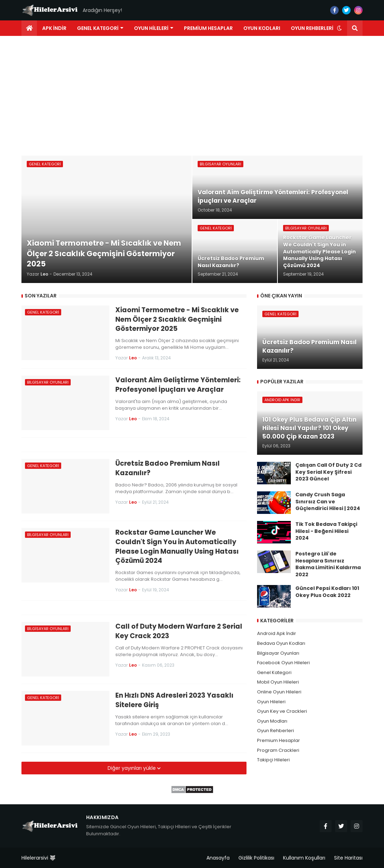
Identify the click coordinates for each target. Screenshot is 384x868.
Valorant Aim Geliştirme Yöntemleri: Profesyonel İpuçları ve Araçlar (178, 385)
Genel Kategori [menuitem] (98, 28)
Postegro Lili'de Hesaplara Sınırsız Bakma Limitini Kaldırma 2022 (328, 564)
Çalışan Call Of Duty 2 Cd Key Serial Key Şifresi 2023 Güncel (328, 472)
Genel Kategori (274, 672)
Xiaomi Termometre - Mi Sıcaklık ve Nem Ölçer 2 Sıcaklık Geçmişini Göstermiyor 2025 (177, 319)
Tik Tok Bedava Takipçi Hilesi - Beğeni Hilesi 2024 (326, 531)
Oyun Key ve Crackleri (282, 711)
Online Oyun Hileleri (279, 692)
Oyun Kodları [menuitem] (262, 28)
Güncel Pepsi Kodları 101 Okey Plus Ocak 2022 (327, 592)
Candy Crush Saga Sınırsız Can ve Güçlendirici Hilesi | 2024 (328, 502)
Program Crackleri (278, 750)
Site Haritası (348, 858)
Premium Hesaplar (279, 740)
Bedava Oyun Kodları (281, 643)
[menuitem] (29, 28)
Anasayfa (218, 858)
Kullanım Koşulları (304, 858)
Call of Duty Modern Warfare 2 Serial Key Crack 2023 (179, 631)
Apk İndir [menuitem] (54, 28)
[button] (339, 28)
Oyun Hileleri (271, 702)
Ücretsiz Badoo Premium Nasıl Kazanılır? (168, 468)
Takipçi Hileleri (273, 760)
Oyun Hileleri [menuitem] (151, 28)
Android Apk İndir (277, 633)
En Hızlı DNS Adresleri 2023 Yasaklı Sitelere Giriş (174, 700)
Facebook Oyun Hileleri (283, 663)
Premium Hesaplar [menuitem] (208, 28)
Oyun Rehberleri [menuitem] (312, 28)
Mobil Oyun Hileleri (278, 682)
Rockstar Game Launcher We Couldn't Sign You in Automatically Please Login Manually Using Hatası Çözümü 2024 (177, 547)
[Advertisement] (192, 96)
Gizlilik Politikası (256, 858)
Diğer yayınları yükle (132, 768)
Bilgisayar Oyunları (278, 653)
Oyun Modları (272, 721)
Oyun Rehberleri (276, 731)
